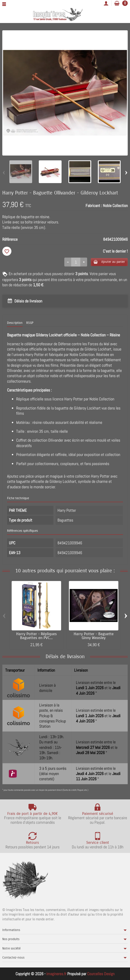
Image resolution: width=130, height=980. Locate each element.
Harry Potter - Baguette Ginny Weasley (94, 636)
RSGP (30, 323)
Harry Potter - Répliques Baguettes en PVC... (36, 636)
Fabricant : (94, 206)
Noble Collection (115, 206)
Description (15, 323)
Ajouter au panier (109, 262)
